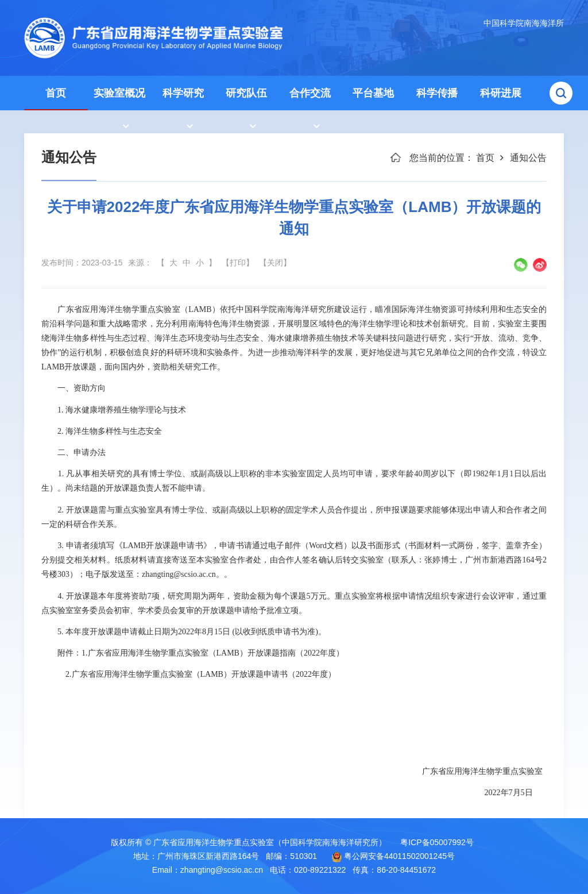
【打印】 (238, 263)
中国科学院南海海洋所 (524, 23)
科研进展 (501, 93)
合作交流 (310, 93)
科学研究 (183, 93)
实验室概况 (119, 93)
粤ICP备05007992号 (437, 842)
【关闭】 (275, 263)
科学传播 (437, 93)
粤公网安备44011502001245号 (393, 857)
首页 (56, 93)
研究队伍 (246, 93)
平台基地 (373, 93)
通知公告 (528, 158)
